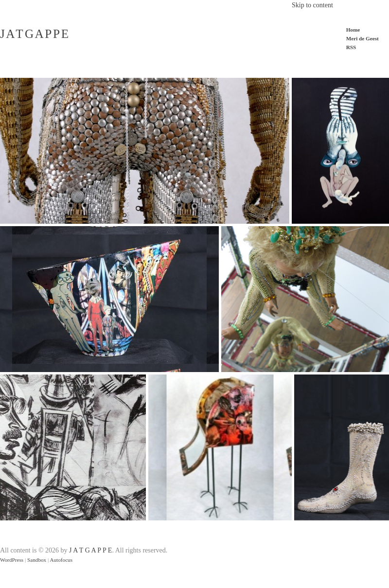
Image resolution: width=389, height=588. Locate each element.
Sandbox (37, 560)
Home (353, 30)
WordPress (12, 560)
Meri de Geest (362, 38)
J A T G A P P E (34, 34)
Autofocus (61, 560)
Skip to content (312, 5)
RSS (351, 47)
